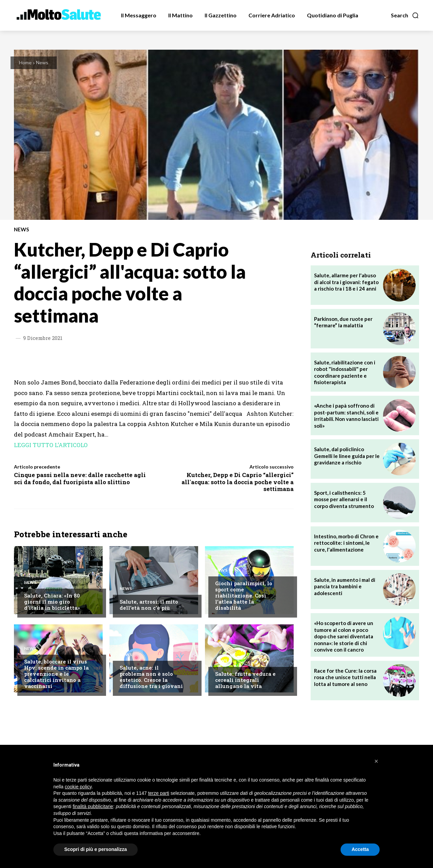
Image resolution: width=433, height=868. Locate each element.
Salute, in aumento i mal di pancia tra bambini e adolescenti (345, 586)
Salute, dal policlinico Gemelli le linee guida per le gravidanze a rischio (347, 456)
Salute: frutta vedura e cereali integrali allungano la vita (245, 680)
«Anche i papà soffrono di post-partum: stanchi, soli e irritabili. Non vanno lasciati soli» (346, 416)
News (42, 62)
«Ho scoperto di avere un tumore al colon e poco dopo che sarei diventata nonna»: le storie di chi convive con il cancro (344, 636)
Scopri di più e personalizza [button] (96, 849)
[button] (405, 15)
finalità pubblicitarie (93, 806)
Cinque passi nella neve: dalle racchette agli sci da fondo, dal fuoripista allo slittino (80, 478)
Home (25, 62)
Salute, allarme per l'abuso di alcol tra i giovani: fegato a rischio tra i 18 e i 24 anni (346, 282)
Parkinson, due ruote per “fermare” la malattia (343, 322)
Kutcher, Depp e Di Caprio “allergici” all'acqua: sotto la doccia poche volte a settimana (238, 482)
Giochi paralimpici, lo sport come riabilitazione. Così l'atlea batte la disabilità (244, 595)
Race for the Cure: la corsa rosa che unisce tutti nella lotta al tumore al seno (345, 677)
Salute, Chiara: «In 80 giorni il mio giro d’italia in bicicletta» (52, 602)
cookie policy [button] (78, 787)
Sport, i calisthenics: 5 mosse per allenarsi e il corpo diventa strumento (344, 499)
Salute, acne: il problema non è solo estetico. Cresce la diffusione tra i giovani (151, 677)
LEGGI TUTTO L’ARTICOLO (51, 445)
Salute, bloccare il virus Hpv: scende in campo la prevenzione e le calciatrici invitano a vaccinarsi (56, 674)
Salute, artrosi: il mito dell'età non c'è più (149, 605)
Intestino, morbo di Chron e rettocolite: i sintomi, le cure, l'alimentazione (346, 543)
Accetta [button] (360, 849)
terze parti (159, 793)
